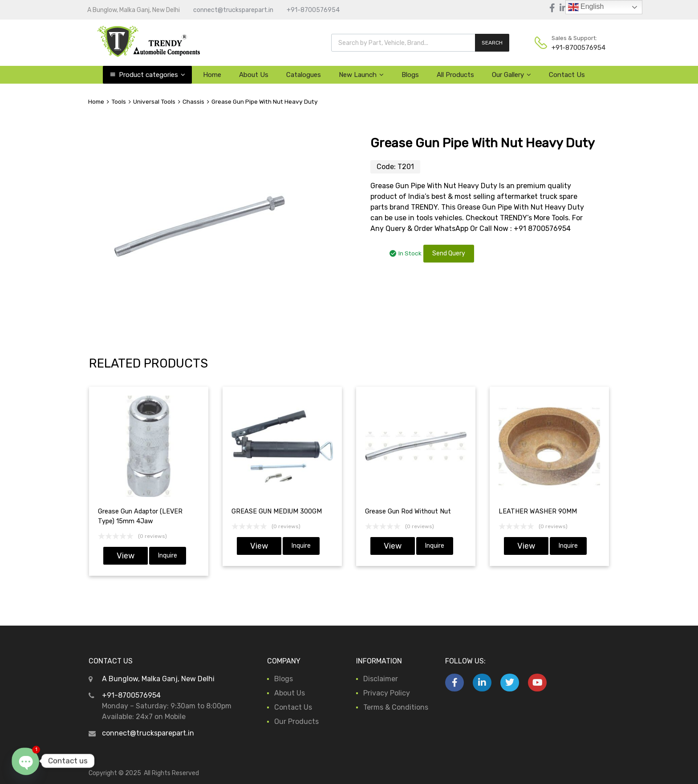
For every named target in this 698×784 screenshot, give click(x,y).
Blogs (410, 75)
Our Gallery (511, 75)
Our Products (296, 721)
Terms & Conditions (396, 707)
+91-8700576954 (313, 10)
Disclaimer (381, 679)
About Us (254, 75)
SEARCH (492, 43)
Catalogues (304, 75)
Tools (119, 101)
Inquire (168, 556)
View (126, 556)
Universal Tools (154, 101)
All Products (455, 75)
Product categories (152, 75)
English (586, 7)
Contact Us (567, 75)
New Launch (361, 75)
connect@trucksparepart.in (233, 10)
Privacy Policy (387, 693)
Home (212, 75)
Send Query (449, 253)
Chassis (193, 101)
